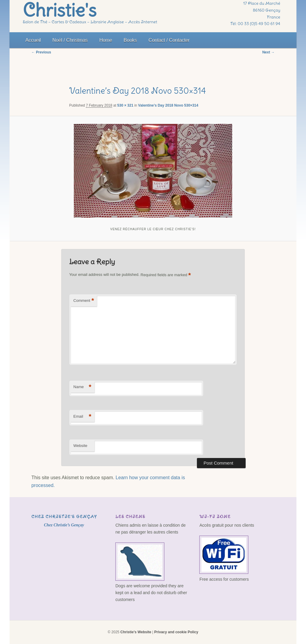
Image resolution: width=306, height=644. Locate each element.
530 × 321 (125, 105)
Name (82, 387)
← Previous (41, 52)
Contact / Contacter (169, 40)
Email (82, 417)
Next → (268, 52)
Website (81, 446)
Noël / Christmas (70, 40)
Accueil (33, 40)
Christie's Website (136, 632)
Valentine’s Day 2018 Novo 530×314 (168, 105)
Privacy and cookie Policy (176, 632)
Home (106, 40)
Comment (84, 301)
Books (130, 40)
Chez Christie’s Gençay (64, 517)
